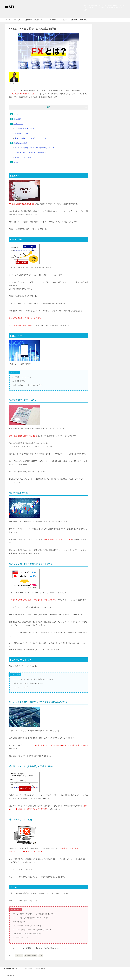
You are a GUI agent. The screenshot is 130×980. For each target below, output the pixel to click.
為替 (41, 956)
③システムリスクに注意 (23, 157)
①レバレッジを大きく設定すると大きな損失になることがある (35, 148)
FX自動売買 (53, 20)
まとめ (16, 162)
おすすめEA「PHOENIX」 (79, 20)
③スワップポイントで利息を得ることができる (30, 138)
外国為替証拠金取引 (31, 956)
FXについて (19, 956)
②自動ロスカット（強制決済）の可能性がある (30, 152)
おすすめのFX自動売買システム (35, 20)
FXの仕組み (17, 119)
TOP (10, 968)
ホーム (8, 20)
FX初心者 (64, 20)
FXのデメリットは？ (20, 143)
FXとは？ (17, 20)
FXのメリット (18, 124)
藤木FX (10, 7)
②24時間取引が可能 (22, 133)
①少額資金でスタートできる (25, 129)
